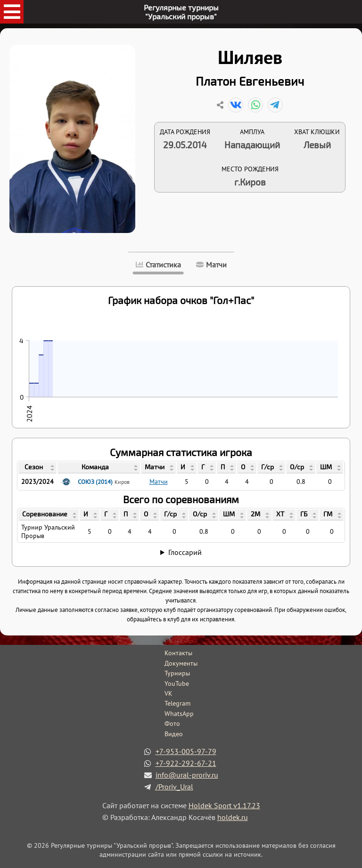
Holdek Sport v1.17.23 (224, 805)
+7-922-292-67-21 (186, 763)
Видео (174, 734)
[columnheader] (37, 468)
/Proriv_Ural (174, 787)
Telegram (177, 703)
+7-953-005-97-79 (186, 751)
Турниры (177, 673)
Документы (181, 663)
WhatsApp (179, 714)
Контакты (178, 653)
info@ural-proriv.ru (187, 775)
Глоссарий (185, 552)
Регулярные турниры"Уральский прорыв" (181, 12)
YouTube (177, 683)
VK (169, 693)
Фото (172, 723)
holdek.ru (233, 817)
